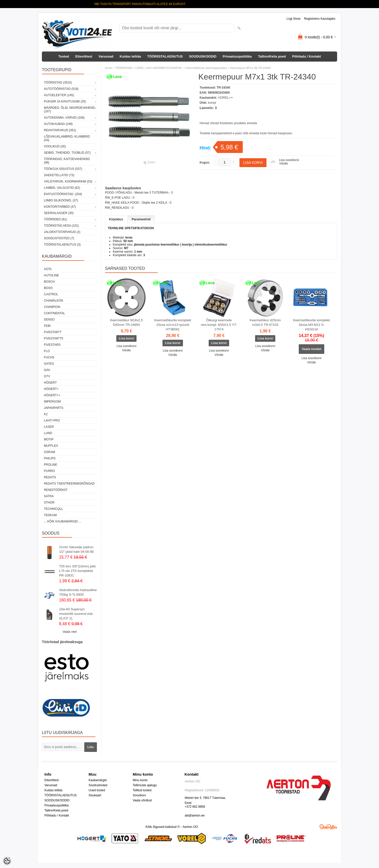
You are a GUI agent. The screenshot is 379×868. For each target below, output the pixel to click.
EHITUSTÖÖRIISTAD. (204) (63, 194)
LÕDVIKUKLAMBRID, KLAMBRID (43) (67, 138)
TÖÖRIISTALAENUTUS (165, 56)
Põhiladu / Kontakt (307, 56)
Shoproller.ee (328, 827)
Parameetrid (141, 219)
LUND (48, 433)
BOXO (48, 288)
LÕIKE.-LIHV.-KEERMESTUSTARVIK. (159, 68)
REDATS (50, 477)
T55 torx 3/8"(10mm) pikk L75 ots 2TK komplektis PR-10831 (77, 571)
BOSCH (49, 282)
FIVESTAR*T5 (53, 338)
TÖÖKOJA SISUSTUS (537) (63, 169)
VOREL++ (225, 98)
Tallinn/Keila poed (272, 56)
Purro (49, 471)
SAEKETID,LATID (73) (59, 175)
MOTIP (49, 439)
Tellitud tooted (142, 790)
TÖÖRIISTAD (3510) (58, 83)
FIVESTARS (52, 345)
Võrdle (283, 164)
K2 (46, 414)
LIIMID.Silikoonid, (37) (61, 200)
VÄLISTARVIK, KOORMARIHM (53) (68, 181)
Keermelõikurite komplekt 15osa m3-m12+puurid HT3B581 (173, 325)
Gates (49, 364)
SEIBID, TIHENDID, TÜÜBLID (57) (67, 153)
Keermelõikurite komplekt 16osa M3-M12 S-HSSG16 (311, 325)
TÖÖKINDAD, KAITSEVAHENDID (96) (67, 161)
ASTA (48, 269)
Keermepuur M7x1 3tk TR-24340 (250, 68)
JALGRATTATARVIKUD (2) (62, 232)
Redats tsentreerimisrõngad (69, 484)
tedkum (50, 515)
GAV (47, 370)
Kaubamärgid (98, 780)
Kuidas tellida (130, 56)
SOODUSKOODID (203, 56)
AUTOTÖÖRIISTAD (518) (61, 89)
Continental (55, 313)
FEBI (47, 326)
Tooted (64, 56)
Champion (52, 307)
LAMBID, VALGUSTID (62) (62, 188)
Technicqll (53, 509)
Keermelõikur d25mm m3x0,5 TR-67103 (265, 322)
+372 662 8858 (195, 807)
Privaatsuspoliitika (237, 56)
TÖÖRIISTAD (124, 68)
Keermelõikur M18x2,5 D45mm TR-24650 (126, 322)
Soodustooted (98, 785)
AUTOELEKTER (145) (59, 95)
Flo (47, 351)
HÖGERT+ (51, 389)
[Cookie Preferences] (7, 861)
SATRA (49, 496)
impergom (52, 402)
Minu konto (140, 780)
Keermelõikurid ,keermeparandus (206, 68)
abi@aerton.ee (195, 816)
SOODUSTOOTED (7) (59, 238)
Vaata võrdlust (142, 800)
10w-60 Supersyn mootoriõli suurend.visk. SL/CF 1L (76, 614)
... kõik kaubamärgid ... (62, 521)
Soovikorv (139, 795)
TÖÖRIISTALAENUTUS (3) (62, 245)
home (109, 68)
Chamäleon (53, 301)
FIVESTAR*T (53, 332)
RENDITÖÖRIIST (56, 490)
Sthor (49, 503)
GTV (47, 376)
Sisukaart (95, 795)
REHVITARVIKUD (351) (60, 130)
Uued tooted (97, 790)
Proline (51, 465)
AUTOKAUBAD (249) (58, 124)
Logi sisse (294, 19)
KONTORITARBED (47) (60, 207)
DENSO (49, 320)
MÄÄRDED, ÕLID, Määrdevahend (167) (69, 110)
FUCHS (49, 357)
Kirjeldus (116, 219)
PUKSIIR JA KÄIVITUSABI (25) (65, 101)
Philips (50, 458)
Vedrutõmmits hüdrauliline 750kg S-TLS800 (78, 592)
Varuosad (106, 56)
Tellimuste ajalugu (145, 785)
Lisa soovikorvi (289, 160)
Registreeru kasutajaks (320, 19)
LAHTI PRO (52, 420)
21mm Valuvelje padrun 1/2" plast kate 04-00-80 (76, 549)
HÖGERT (50, 383)
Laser (49, 427)
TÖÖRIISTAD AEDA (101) (61, 226)
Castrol (51, 294)
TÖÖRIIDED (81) (55, 219)
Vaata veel (70, 632)
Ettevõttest (84, 56)
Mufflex (51, 446)
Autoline (51, 275)
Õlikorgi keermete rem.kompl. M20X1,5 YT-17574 (219, 325)
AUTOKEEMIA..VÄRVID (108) (64, 118)
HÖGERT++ (52, 395)
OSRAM (49, 452)
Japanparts (54, 408)
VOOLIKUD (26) (55, 146)
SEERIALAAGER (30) (59, 213)
